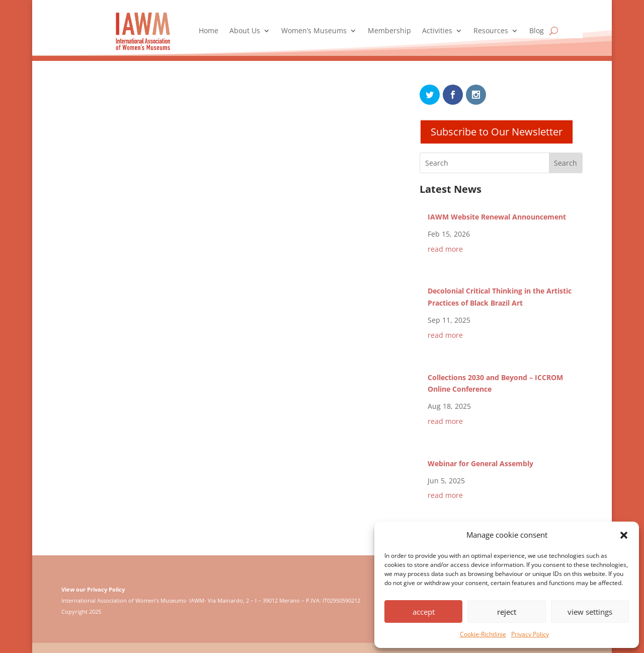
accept (424, 612)
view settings (590, 612)
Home (209, 31)
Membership (389, 31)
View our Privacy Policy (93, 589)
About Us (245, 31)
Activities (437, 31)
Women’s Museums (314, 31)
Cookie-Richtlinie (483, 634)
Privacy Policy (530, 634)
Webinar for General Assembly (480, 463)
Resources (491, 31)
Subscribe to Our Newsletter (497, 132)
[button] (624, 535)
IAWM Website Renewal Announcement (497, 217)
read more (445, 249)
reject (507, 612)
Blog (537, 31)
